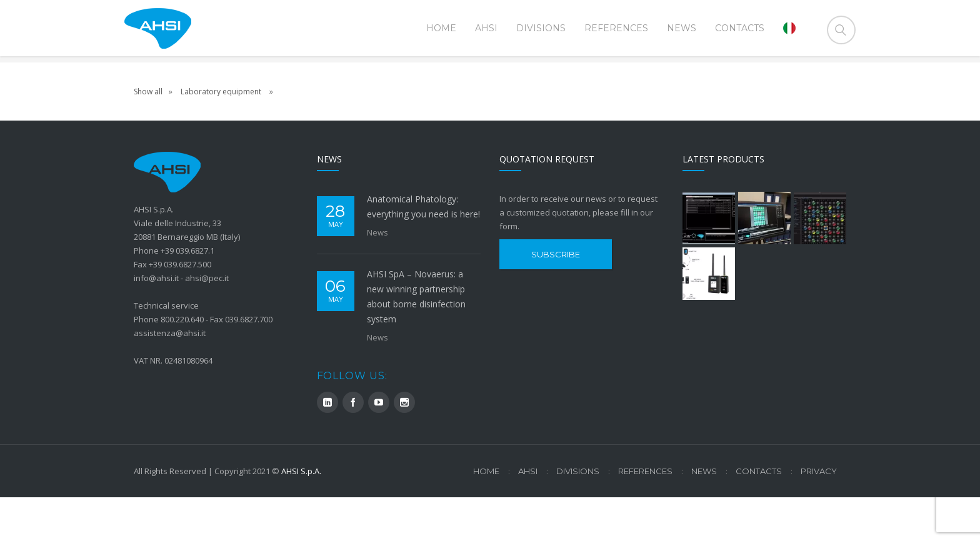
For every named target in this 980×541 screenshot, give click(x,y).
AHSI (528, 515)
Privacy (819, 515)
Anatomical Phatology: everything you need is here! (423, 250)
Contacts (759, 515)
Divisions (578, 515)
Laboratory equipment (222, 135)
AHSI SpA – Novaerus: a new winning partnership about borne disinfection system (416, 340)
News (377, 276)
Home (833, 81)
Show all (148, 135)
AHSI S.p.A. (301, 515)
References (645, 515)
